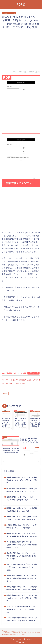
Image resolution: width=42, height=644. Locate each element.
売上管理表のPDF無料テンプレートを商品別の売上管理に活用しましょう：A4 (22, 490)
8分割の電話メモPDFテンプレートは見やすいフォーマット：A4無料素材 (22, 526)
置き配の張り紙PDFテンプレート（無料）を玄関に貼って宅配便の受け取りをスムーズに (22, 556)
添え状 (6, 393)
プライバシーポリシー (17, 639)
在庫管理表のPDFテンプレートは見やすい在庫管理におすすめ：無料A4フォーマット (22, 499)
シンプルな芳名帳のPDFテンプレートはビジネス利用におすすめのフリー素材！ (22, 619)
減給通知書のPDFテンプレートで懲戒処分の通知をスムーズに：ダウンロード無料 (22, 480)
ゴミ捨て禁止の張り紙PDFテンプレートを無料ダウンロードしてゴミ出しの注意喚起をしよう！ (22, 544)
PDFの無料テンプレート (9, 13)
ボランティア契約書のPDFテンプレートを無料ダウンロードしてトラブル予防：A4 (22, 609)
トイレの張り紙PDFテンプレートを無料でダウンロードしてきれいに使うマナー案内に (22, 567)
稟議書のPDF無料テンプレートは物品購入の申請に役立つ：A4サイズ (22, 509)
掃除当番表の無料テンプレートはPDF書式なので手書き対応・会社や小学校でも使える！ (22, 578)
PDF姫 (21, 5)
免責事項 (29, 639)
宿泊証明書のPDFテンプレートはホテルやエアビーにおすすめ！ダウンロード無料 (22, 598)
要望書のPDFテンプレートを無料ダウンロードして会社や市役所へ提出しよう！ (22, 518)
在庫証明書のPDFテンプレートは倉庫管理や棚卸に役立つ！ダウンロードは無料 (22, 588)
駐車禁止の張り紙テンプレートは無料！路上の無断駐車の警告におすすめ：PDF (22, 534)
